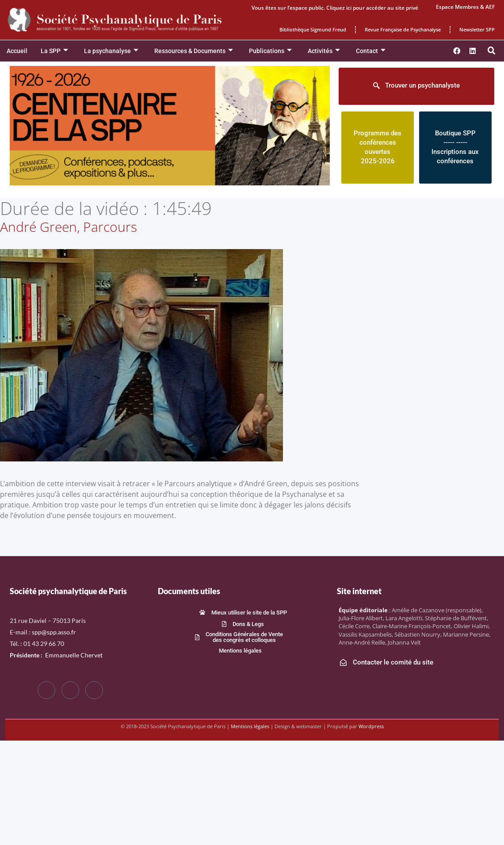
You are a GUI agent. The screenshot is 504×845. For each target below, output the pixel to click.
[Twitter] (70, 690)
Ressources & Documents (194, 51)
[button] (492, 51)
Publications (270, 51)
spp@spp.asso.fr (54, 632)
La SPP (54, 51)
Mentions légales (250, 726)
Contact (371, 51)
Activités (324, 51)
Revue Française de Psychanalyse (403, 29)
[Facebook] (46, 690)
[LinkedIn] (94, 690)
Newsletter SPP (477, 29)
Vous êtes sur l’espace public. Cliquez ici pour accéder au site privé (335, 8)
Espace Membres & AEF (465, 7)
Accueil (17, 51)
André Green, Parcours (69, 227)
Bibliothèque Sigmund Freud (313, 29)
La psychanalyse (111, 51)
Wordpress (371, 726)
